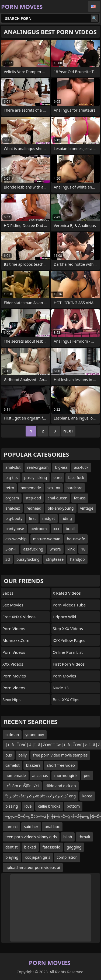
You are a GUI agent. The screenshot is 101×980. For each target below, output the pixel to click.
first (32, 518)
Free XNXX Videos (19, 617)
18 (83, 549)
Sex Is (8, 593)
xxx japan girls (37, 857)
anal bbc (52, 827)
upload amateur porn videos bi (33, 867)
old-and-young (61, 508)
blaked (30, 847)
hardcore (74, 488)
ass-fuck (81, 467)
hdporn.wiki (65, 617)
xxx (56, 529)
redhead (34, 508)
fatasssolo (51, 847)
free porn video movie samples (60, 755)
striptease (55, 559)
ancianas (40, 775)
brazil (71, 529)
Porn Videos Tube (69, 605)
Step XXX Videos (68, 629)
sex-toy (54, 488)
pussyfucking (28, 559)
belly (22, 755)
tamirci (11, 827)
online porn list (68, 652)
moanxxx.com (16, 640)
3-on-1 (11, 549)
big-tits (12, 477)
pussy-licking (36, 477)
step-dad (33, 498)
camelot (13, 765)
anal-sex (13, 508)
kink (71, 549)
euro (58, 477)
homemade (31, 488)
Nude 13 (61, 688)
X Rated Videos (67, 593)
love (28, 806)
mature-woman (47, 539)
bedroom (39, 529)
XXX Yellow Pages (69, 640)
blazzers (33, 765)
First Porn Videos (69, 664)
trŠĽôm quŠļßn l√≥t (22, 786)
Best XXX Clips (66, 700)
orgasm (12, 498)
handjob (77, 559)
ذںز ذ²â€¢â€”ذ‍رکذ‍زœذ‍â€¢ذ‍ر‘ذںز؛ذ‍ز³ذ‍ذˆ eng (41, 796)
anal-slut (13, 467)
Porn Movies (14, 676)
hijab (68, 837)
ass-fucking (33, 549)
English (94, 6)
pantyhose (15, 529)
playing (12, 857)
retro (10, 488)
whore (55, 549)
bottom (73, 806)
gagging (74, 847)
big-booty (14, 518)
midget (49, 518)
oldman (12, 735)
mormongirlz (66, 775)
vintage (87, 508)
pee (87, 775)
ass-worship (16, 539)
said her (31, 827)
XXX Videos (13, 664)
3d (8, 559)
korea (87, 796)
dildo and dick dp (61, 786)
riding (67, 518)
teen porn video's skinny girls (31, 837)
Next (68, 431)
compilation (67, 857)
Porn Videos (14, 629)
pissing (12, 806)
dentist (12, 847)
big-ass (61, 467)
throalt (84, 837)
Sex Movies (13, 605)
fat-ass (80, 498)
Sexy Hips (11, 700)
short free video (61, 765)
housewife (76, 539)
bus (9, 755)
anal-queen (57, 498)
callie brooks (49, 806)
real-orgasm (38, 467)
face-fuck (76, 477)
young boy (35, 735)
